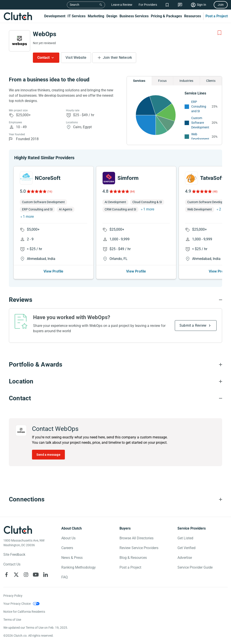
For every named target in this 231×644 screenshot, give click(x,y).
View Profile (53, 271)
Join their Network (117, 58)
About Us (68, 538)
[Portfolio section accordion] (115, 365)
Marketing (96, 16)
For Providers (148, 5)
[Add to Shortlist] (219, 33)
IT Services (77, 16)
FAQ (65, 577)
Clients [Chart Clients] (211, 81)
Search (75, 5)
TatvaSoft (212, 178)
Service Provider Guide (195, 567)
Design (112, 16)
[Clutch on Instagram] (26, 575)
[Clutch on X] (16, 575)
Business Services (134, 16)
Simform (128, 178)
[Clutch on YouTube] (36, 575)
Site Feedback (14, 555)
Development (55, 16)
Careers (67, 548)
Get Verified (186, 548)
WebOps (45, 34)
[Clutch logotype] (18, 530)
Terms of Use (12, 620)
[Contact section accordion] (115, 398)
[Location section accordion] (115, 381)
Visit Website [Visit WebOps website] (76, 58)
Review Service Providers (139, 548)
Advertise (185, 558)
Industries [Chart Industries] (186, 81)
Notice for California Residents (24, 612)
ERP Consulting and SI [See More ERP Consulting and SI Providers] (199, 106)
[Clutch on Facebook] (6, 575)
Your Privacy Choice (17, 604)
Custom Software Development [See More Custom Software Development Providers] (200, 123)
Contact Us (12, 564)
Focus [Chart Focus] (162, 81)
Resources (193, 16)
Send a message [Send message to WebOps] (48, 455)
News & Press (72, 558)
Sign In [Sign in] (201, 5)
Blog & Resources (133, 558)
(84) (132, 192)
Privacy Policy (13, 596)
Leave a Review (122, 5)
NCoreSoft (48, 178)
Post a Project (217, 16)
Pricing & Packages (166, 16)
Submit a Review (193, 325)
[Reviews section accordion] (115, 300)
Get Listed (185, 538)
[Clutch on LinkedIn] (46, 575)
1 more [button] (28, 217)
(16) (50, 192)
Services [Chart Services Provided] (139, 81)
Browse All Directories (136, 538)
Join (221, 5)
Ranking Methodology (79, 567)
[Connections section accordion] (115, 499)
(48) (215, 192)
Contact (43, 58)
